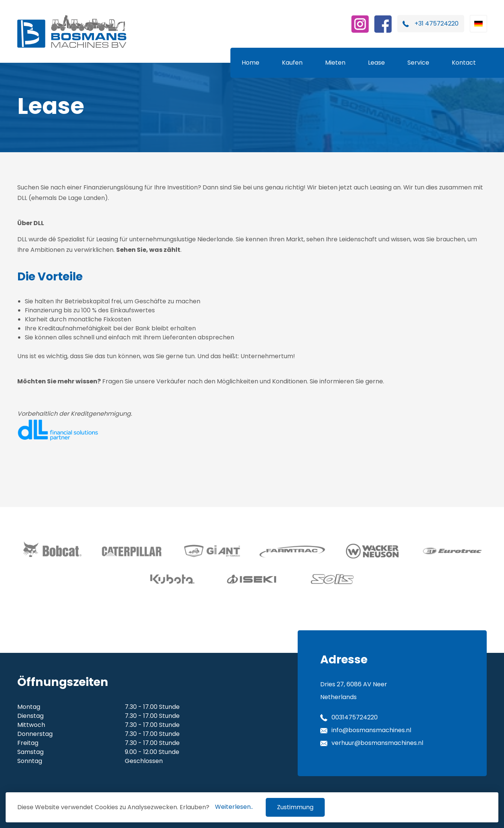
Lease (376, 63)
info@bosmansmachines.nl (371, 730)
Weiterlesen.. (234, 807)
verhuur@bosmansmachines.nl (377, 743)
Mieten (335, 63)
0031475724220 (355, 717)
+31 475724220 (437, 23)
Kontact (464, 63)
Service (418, 63)
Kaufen (292, 63)
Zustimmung (295, 807)
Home (250, 63)
